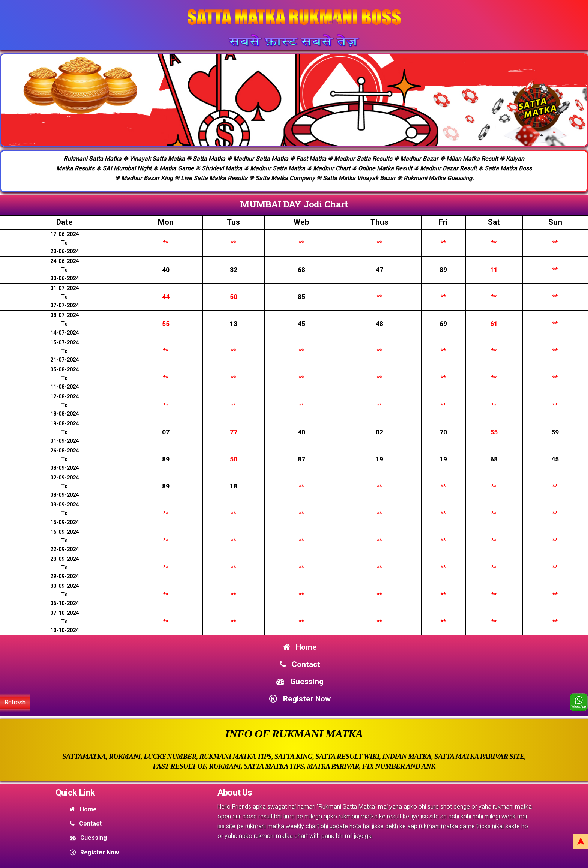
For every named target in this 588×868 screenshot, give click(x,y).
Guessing (300, 682)
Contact (300, 664)
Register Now (300, 699)
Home (300, 647)
